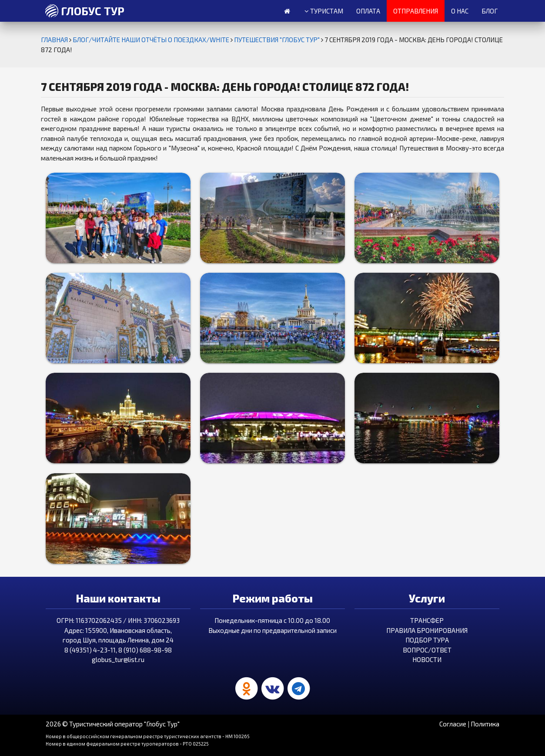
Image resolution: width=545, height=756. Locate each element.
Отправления (416, 11)
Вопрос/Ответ (427, 650)
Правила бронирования (427, 630)
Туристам (324, 11)
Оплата (368, 11)
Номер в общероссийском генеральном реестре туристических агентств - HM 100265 (148, 736)
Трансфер (427, 620)
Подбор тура (427, 640)
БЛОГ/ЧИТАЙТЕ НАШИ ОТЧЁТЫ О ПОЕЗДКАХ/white (152, 40)
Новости (427, 659)
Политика (485, 724)
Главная (55, 40)
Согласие (453, 724)
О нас (460, 11)
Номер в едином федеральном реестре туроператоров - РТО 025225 (127, 744)
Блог (490, 11)
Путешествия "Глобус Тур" (278, 40)
